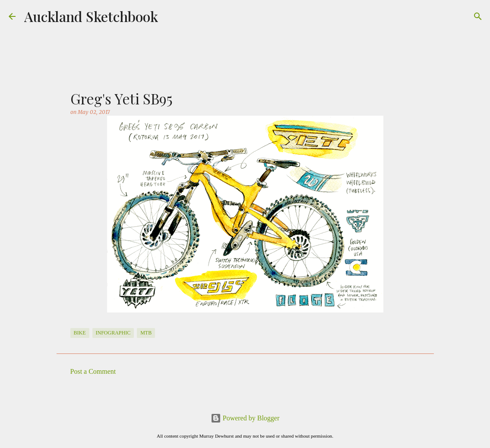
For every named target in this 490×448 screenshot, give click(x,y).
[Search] (478, 16)
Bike (80, 333)
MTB (146, 333)
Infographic (113, 333)
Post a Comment (93, 371)
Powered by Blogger (245, 418)
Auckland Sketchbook (91, 16)
